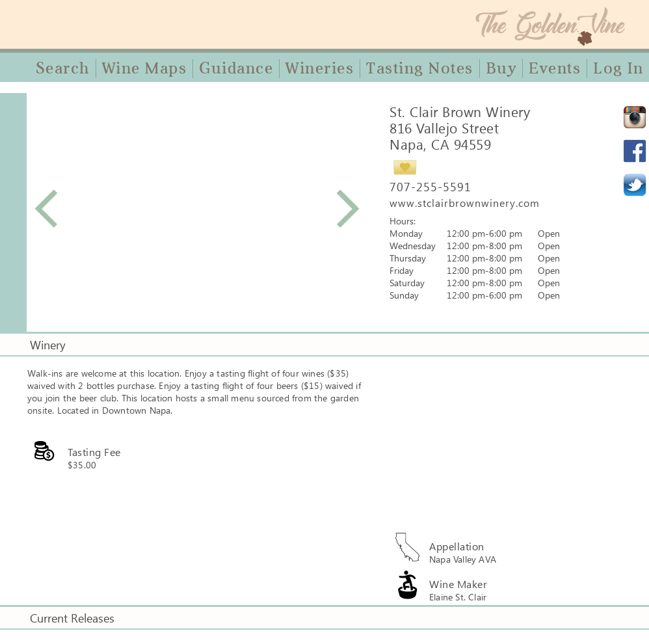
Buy (501, 68)
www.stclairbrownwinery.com (465, 203)
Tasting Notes (420, 68)
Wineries (320, 68)
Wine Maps (145, 68)
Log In (618, 68)
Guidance (236, 68)
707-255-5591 (430, 187)
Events (555, 68)
